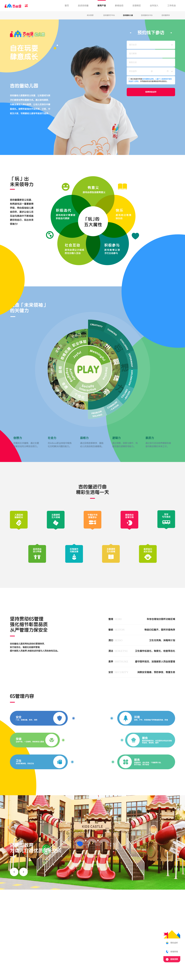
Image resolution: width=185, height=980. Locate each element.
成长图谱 (90, 15)
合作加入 (154, 6)
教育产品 (102, 6)
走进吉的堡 (83, 6)
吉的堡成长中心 (147, 15)
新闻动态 (119, 6)
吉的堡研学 (166, 15)
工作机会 (172, 6)
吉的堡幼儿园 (128, 15)
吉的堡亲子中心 (109, 15)
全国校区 (137, 6)
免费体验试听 (151, 92)
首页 (67, 6)
